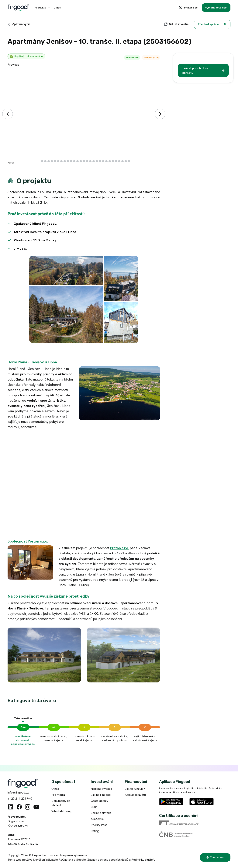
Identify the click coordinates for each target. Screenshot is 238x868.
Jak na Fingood (101, 795)
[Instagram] (28, 807)
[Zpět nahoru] (215, 857)
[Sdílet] (177, 24)
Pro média (58, 795)
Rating (95, 831)
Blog (94, 807)
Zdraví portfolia (101, 813)
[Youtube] (36, 807)
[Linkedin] (11, 807)
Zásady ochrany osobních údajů (108, 860)
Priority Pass (99, 825)
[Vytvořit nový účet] (216, 8)
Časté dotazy (99, 801)
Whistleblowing (61, 811)
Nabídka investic (101, 789)
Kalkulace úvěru (135, 795)
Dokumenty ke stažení (61, 803)
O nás (55, 789)
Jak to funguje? (135, 789)
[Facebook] (19, 807)
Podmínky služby (142, 860)
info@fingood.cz (18, 792)
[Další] (160, 114)
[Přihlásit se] (188, 8)
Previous (13, 65)
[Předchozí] (8, 114)
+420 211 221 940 (20, 799)
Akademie (97, 819)
